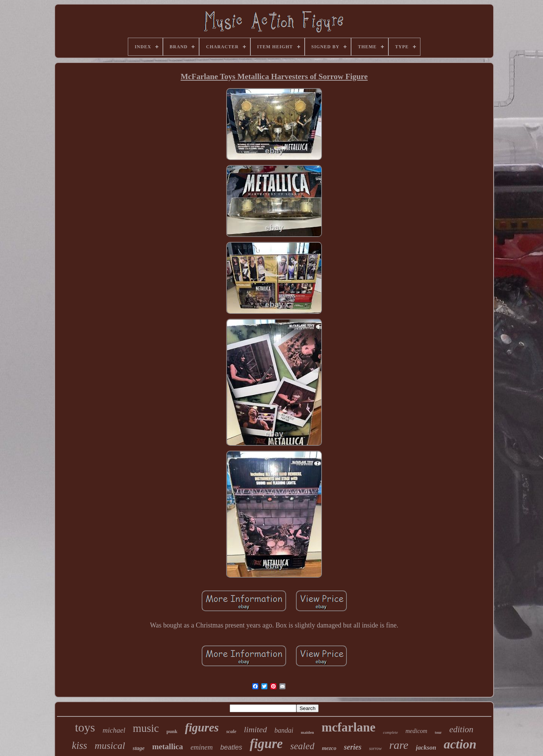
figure (266, 744)
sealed (302, 746)
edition (461, 729)
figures (202, 728)
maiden (308, 732)
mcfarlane (349, 727)
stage (139, 748)
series (353, 747)
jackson (426, 748)
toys (85, 727)
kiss (79, 745)
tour (438, 732)
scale (231, 731)
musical (110, 746)
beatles (231, 747)
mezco (329, 748)
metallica (168, 747)
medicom (416, 731)
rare (399, 745)
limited (255, 729)
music (146, 728)
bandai (284, 730)
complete (391, 732)
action (460, 744)
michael (114, 730)
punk (172, 731)
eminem (202, 747)
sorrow (376, 748)
